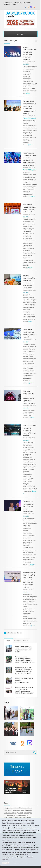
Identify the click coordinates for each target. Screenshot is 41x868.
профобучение (28, 810)
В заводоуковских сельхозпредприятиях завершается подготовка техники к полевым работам (25, 660)
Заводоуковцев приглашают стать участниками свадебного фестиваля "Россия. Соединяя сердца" (25, 690)
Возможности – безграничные (14, 810)
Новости (20, 34)
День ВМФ (20, 813)
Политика (7, 4)
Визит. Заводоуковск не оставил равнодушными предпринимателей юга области (23, 649)
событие (26, 813)
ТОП (8, 641)
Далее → (29, 93)
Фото (6, 702)
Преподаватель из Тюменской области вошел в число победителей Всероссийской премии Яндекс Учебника (30, 580)
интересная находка (10, 813)
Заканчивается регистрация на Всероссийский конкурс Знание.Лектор (28, 506)
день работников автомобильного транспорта (18, 808)
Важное (25, 641)
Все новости (8, 2)
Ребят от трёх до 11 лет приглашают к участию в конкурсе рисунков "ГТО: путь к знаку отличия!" (24, 670)
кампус (13, 815)
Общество (18, 2)
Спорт (15, 4)
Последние (17, 641)
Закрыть (5, 863)
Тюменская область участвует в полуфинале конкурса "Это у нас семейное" (30, 431)
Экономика (27, 2)
